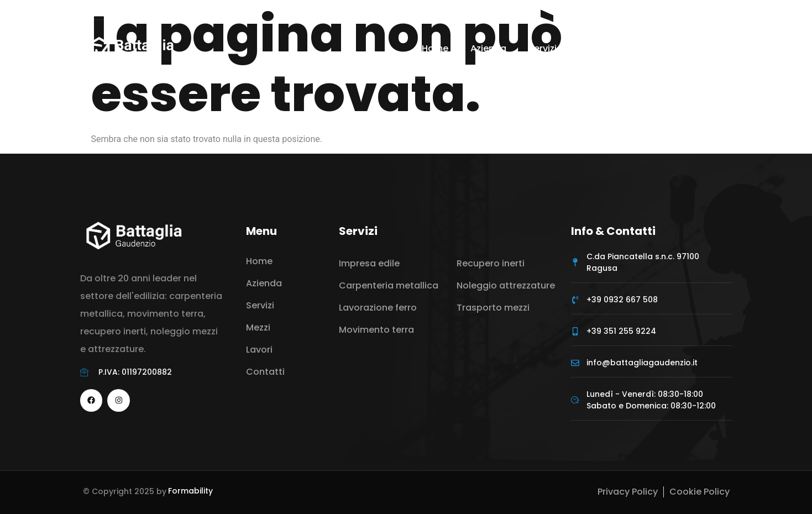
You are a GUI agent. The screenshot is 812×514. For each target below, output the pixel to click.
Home (435, 48)
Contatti (705, 48)
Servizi (548, 49)
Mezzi (603, 48)
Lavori (650, 48)
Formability (190, 491)
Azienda (488, 48)
